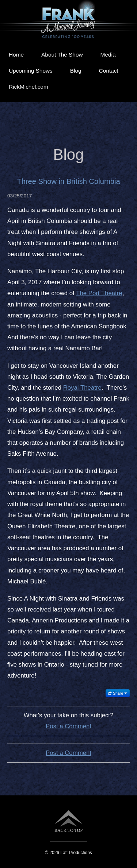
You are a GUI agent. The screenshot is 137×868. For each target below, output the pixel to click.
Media (108, 55)
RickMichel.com (28, 87)
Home (16, 55)
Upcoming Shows (31, 71)
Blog (76, 71)
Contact (109, 71)
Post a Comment (68, 726)
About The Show (62, 55)
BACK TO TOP (68, 821)
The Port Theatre (99, 293)
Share (118, 693)
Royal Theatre (82, 388)
